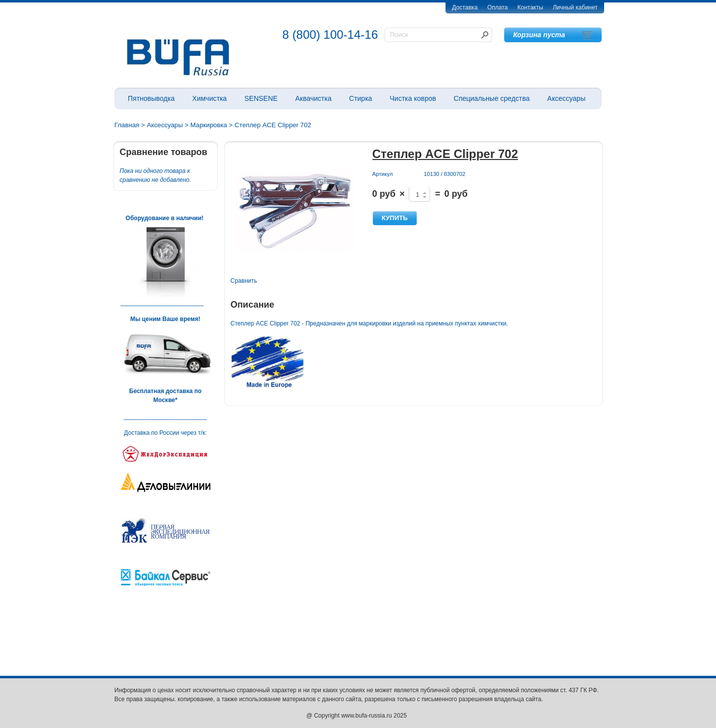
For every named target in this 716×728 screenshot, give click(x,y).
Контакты (531, 7)
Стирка (360, 98)
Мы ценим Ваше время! (165, 319)
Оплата (497, 7)
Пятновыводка (151, 98)
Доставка (465, 7)
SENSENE (261, 98)
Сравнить (244, 281)
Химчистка (210, 98)
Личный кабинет (575, 7)
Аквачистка (313, 98)
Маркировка (209, 125)
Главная (127, 125)
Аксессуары (567, 98)
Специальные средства (492, 98)
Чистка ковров (413, 98)
